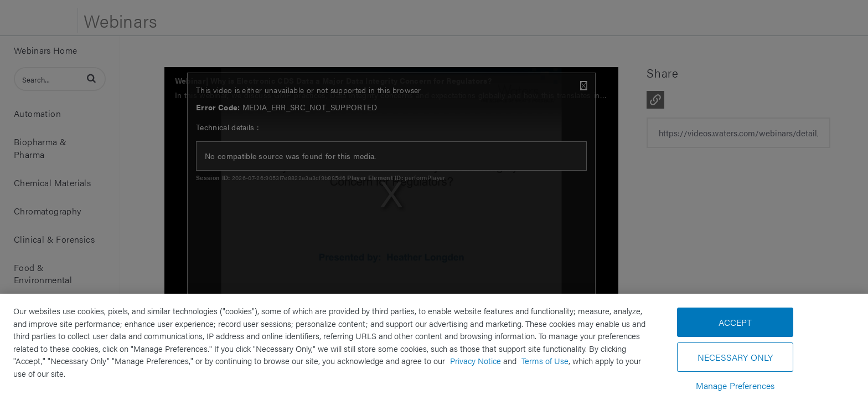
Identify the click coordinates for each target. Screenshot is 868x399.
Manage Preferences (735, 385)
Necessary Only (735, 357)
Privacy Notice (476, 360)
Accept (735, 322)
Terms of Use (545, 360)
